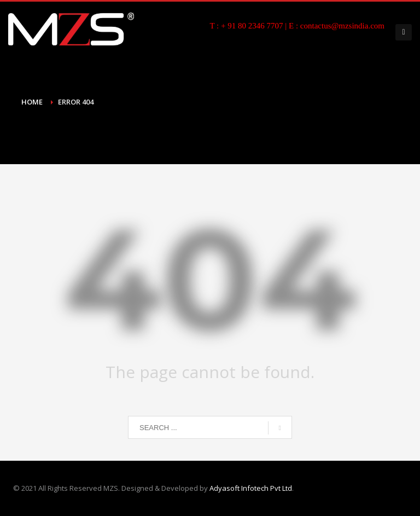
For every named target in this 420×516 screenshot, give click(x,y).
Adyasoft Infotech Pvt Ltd (251, 488)
